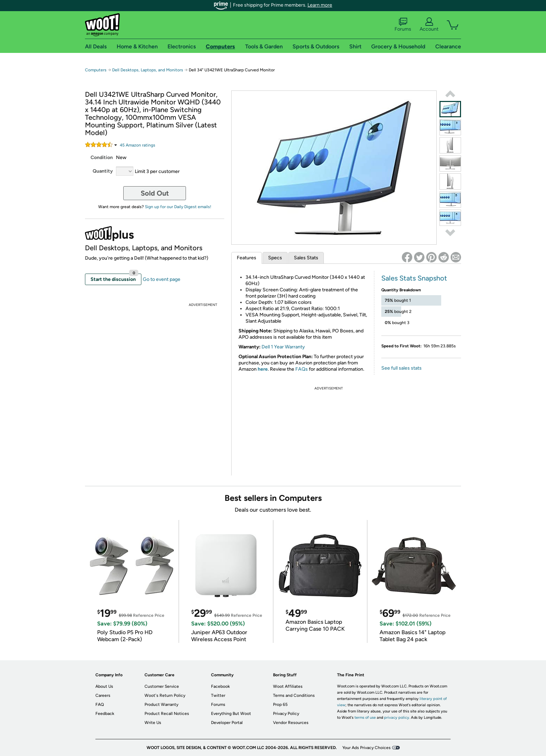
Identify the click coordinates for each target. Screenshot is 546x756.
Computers (96, 70)
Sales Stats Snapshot (414, 278)
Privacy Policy (286, 714)
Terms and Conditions (294, 695)
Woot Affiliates (288, 686)
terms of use (365, 718)
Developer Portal (227, 723)
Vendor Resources (291, 723)
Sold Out (155, 193)
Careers (103, 695)
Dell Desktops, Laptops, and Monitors (148, 70)
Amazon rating (138, 145)
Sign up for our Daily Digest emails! (178, 207)
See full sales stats (401, 368)
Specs (275, 258)
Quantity (103, 171)
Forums (403, 25)
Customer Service (162, 686)
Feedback (105, 714)
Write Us (153, 723)
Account (429, 25)
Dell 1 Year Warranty (283, 347)
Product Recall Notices (167, 714)
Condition (102, 157)
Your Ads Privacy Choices (366, 748)
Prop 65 (280, 704)
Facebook (220, 686)
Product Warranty (161, 704)
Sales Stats (306, 258)
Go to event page (162, 279)
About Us (104, 686)
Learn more (320, 5)
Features (247, 258)
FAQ (100, 704)
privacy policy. (397, 718)
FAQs (302, 369)
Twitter (218, 695)
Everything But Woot (231, 714)
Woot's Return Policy (165, 695)
